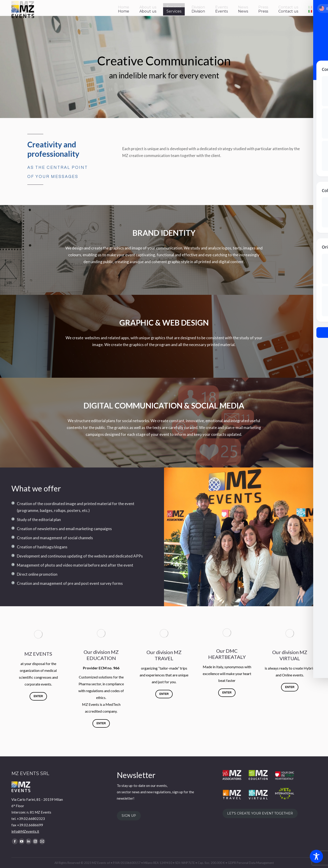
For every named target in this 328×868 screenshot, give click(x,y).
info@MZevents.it (25, 831)
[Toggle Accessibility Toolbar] (316, 856)
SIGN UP (129, 816)
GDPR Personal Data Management (251, 863)
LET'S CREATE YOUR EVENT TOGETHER (260, 813)
